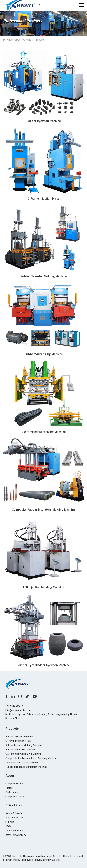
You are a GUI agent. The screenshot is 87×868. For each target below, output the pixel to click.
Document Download (17, 831)
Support (10, 822)
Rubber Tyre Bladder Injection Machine (26, 767)
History (9, 788)
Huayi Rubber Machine (19, 40)
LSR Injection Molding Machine (22, 763)
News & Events (14, 813)
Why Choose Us (14, 818)
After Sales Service (16, 835)
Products (40, 40)
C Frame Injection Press (19, 741)
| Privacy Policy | (12, 860)
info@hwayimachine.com (18, 710)
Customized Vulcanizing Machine (24, 754)
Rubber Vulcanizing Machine (21, 750)
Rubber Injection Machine (19, 737)
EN (41, 5)
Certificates (12, 792)
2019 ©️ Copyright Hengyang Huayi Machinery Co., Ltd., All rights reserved (43, 856)
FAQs (8, 826)
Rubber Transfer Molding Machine (24, 745)
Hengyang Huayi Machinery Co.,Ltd (41, 860)
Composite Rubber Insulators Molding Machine (31, 758)
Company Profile (14, 784)
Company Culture (15, 797)
